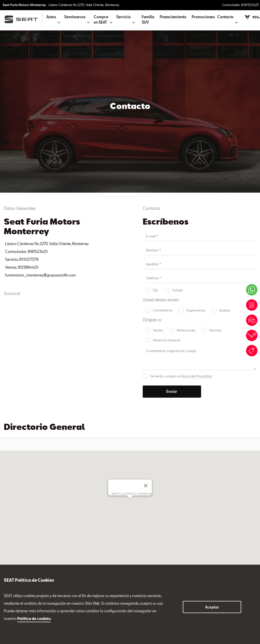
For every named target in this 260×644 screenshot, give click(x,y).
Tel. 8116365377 (221, 455)
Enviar (172, 229)
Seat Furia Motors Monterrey (24, 5)
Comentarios (163, 148)
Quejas (225, 148)
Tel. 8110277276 (69, 450)
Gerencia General (167, 178)
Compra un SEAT (18, 563)
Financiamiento (173, 17)
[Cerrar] (146, 323)
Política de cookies (34, 619)
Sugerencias (196, 148)
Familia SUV (148, 20)
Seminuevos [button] (75, 17)
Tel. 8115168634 (19, 450)
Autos (9, 546)
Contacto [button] (225, 17)
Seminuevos (172, 457)
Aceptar (212, 607)
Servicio (215, 168)
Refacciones (186, 168)
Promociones (203, 17)
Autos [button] (51, 17)
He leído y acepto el (181, 214)
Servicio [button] (124, 17)
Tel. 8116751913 (170, 450)
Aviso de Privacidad (197, 214)
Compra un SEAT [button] (101, 20)
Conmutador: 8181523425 (240, 5)
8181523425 (65, 565)
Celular (177, 128)
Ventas (158, 168)
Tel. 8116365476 (120, 450)
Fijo (156, 128)
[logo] (23, 19)
